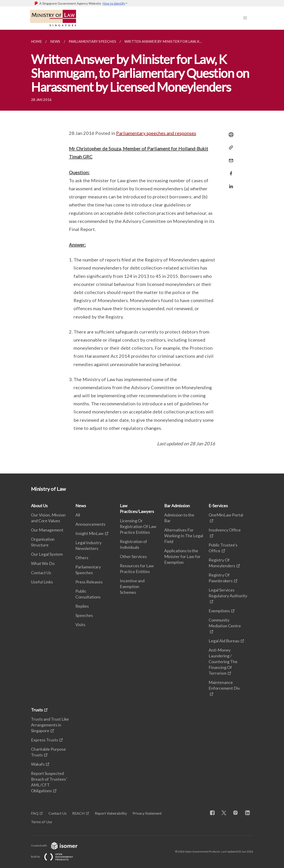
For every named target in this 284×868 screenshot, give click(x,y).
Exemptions (219, 611)
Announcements (90, 524)
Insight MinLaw (90, 533)
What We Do (43, 563)
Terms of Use (42, 822)
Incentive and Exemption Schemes (132, 586)
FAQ (35, 813)
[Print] (230, 135)
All (78, 515)
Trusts (37, 710)
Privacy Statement (147, 813)
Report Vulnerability (111, 813)
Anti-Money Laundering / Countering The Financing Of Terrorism (223, 662)
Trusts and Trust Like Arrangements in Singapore (50, 725)
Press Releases (89, 582)
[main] (142, 252)
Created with (58, 845)
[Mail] (230, 158)
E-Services (218, 506)
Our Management (47, 530)
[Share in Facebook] (230, 171)
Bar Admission (177, 506)
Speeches (84, 615)
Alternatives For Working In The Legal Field (184, 536)
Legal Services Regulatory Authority (228, 593)
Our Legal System (47, 554)
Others (82, 558)
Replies (82, 606)
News (81, 506)
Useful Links (42, 582)
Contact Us (41, 573)
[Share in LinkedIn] (230, 184)
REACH (78, 813)
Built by (56, 857)
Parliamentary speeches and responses (156, 133)
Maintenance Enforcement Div (224, 685)
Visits (80, 625)
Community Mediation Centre (225, 623)
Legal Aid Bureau (224, 641)
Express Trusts (45, 740)
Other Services (133, 556)
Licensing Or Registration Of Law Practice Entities (138, 526)
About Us (39, 506)
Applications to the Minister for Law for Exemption (182, 556)
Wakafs (38, 764)
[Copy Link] (230, 148)
